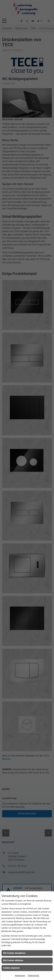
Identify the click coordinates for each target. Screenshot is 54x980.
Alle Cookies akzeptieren (14, 953)
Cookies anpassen (11, 968)
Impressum (20, 976)
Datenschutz (34, 976)
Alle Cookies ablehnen (13, 960)
